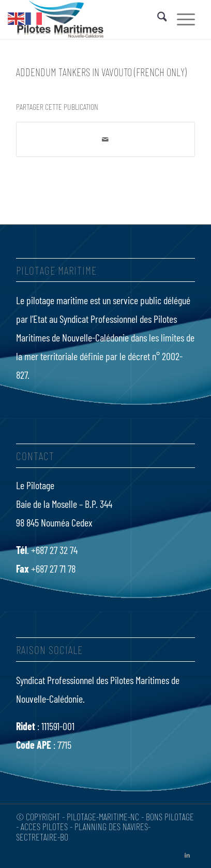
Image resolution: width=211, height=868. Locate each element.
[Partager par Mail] (106, 139)
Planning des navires (111, 827)
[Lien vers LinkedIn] (187, 855)
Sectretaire (37, 837)
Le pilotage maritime (52, 300)
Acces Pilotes (44, 827)
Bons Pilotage (170, 817)
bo (64, 837)
